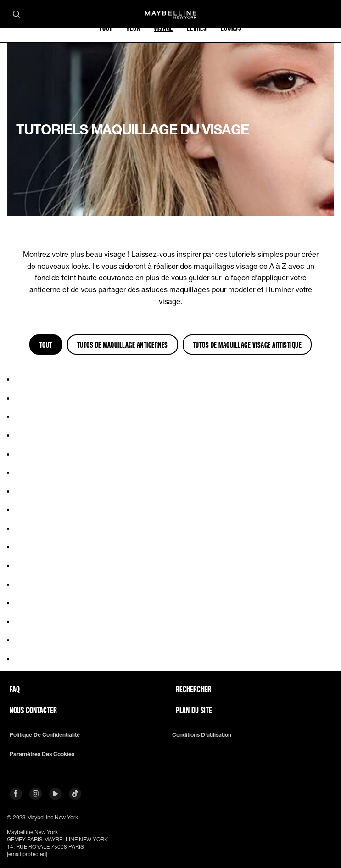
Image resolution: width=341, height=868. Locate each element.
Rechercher (193, 689)
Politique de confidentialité (45, 735)
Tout (46, 345)
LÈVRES (197, 28)
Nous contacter (33, 710)
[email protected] (27, 854)
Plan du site (194, 710)
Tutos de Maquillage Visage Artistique (247, 345)
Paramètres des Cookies (42, 754)
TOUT (106, 28)
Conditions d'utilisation (202, 735)
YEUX (133, 28)
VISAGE (163, 28)
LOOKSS (231, 28)
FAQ (15, 689)
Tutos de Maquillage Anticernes (123, 345)
